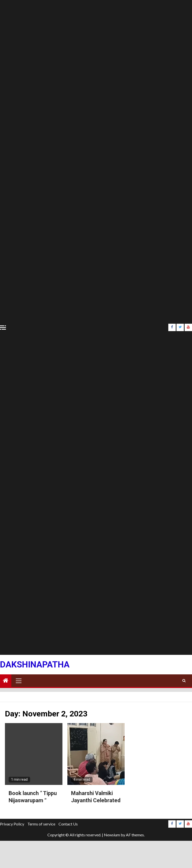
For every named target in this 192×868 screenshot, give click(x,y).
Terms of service (41, 824)
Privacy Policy (12, 824)
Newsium (112, 835)
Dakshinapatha (35, 665)
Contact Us (68, 824)
